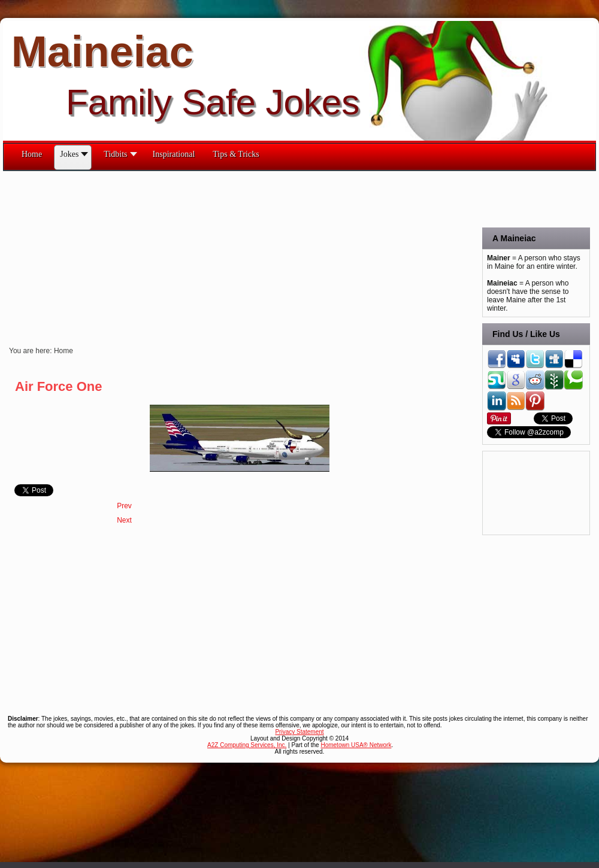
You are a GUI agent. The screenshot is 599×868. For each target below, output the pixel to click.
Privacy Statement (299, 732)
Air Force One (58, 386)
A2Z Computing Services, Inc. (247, 745)
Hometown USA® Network (356, 745)
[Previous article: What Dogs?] (124, 506)
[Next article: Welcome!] (124, 520)
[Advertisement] (152, 255)
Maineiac (102, 51)
